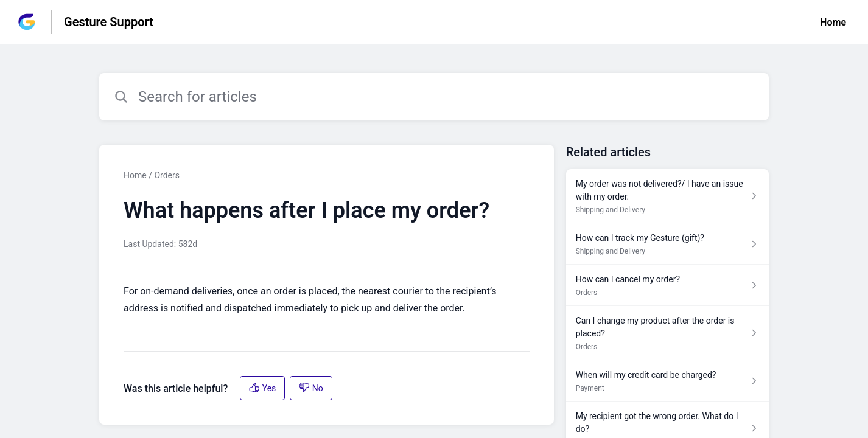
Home (833, 22)
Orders (167, 175)
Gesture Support (109, 22)
